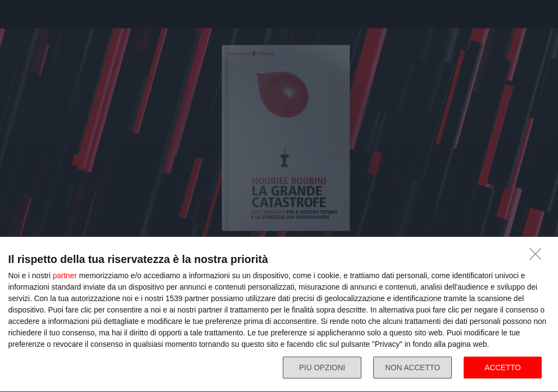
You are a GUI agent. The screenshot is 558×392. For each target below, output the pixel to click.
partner (65, 275)
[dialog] (279, 315)
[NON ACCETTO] (538, 257)
